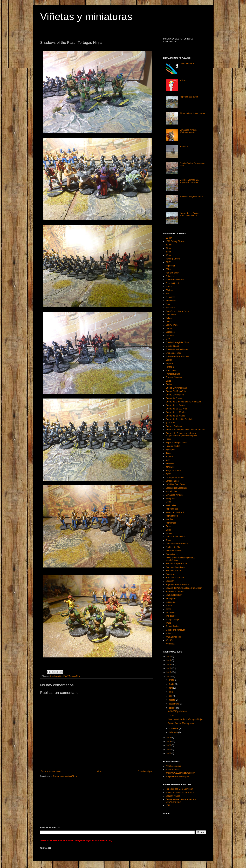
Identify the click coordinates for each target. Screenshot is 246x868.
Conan (169, 329)
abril (171, 688)
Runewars (170, 574)
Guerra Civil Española (176, 391)
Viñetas (183, 80)
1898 (168, 805)
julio (171, 696)
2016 (169, 672)
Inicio (99, 771)
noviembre (174, 728)
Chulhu (169, 322)
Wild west (170, 644)
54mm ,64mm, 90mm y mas (192, 113)
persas (169, 533)
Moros (169, 502)
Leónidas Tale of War (175, 484)
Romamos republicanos (176, 564)
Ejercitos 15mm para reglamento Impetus (189, 181)
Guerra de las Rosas (175, 405)
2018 (169, 738)
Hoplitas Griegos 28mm (176, 443)
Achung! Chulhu (173, 259)
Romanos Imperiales (175, 567)
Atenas (169, 287)
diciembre (173, 732)
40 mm (169, 245)
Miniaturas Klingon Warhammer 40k (188, 131)
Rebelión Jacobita (174, 551)
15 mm (169, 238)
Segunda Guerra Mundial (177, 585)
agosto (172, 700)
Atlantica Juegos (173, 766)
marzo (172, 684)
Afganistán (171, 266)
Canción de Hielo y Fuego (177, 311)
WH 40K (170, 640)
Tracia (169, 623)
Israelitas (170, 464)
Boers (168, 304)
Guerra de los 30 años (176, 412)
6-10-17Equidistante (177, 711)
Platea (169, 540)
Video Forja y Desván (176, 630)
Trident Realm (172, 626)
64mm (169, 252)
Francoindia (171, 370)
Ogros (169, 530)
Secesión (170, 581)
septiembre (174, 704)
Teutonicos (171, 612)
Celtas (169, 318)
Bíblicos (169, 290)
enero (172, 680)
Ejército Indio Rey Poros (177, 349)
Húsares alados (173, 446)
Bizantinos (170, 297)
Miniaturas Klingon (174, 495)
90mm (169, 255)
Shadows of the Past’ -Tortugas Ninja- (185, 719)
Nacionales (171, 505)
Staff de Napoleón (174, 595)
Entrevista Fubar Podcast (177, 356)
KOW (168, 474)
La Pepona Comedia (175, 478)
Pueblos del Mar (173, 547)
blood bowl (171, 301)
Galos (168, 381)
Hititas (169, 439)
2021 (169, 749)
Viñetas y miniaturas (86, 17)
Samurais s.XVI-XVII (175, 578)
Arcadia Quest (172, 283)
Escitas (169, 360)
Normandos (171, 523)
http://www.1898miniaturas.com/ (180, 773)
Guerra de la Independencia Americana (184, 402)
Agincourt (170, 276)
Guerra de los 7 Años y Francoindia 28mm (190, 214)
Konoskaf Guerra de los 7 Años (180, 793)
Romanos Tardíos (174, 571)
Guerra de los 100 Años (176, 409)
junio (171, 692)
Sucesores (171, 602)
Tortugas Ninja (74, 676)
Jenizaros (170, 467)
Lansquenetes (172, 481)
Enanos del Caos (173, 353)
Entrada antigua (145, 771)
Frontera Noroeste (174, 377)
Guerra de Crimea (174, 398)
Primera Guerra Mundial (177, 544)
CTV (168, 339)
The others (171, 616)
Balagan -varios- (173, 796)
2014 (169, 664)
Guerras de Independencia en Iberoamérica (186, 430)
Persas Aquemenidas (175, 537)
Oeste (168, 526)
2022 (169, 753)
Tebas (168, 609)
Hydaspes (170, 450)
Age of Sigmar (172, 273)
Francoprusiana (173, 374)
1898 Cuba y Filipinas (176, 241)
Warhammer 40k (173, 637)
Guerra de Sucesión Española (179, 419)
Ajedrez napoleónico (175, 280)
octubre (172, 708)
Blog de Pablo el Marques (177, 776)
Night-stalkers (172, 516)
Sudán (169, 605)
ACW (168, 262)
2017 (169, 676)
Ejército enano (172, 346)
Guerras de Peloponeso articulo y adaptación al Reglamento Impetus (182, 434)
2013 (169, 660)
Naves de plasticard (175, 512)
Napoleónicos (172, 509)
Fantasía (184, 147)
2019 (169, 741)
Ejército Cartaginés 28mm (192, 197)
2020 (169, 745)
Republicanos (172, 554)
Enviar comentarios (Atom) (65, 776)
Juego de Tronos (173, 471)
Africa (168, 269)
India (168, 460)
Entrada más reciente (51, 771)
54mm (169, 248)
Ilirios (168, 453)
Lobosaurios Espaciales (177, 488)
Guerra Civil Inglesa (175, 395)
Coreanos (170, 332)
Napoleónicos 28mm (189, 97)
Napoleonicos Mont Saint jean (179, 789)
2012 (169, 656)
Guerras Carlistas (174, 426)
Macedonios (171, 491)
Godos (169, 384)
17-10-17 (172, 715)
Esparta (169, 363)
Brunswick (170, 308)
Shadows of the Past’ (59, 676)
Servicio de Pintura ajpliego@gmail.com (184, 588)
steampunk (171, 598)
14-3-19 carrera (187, 63)
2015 (169, 668)
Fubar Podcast (172, 769)
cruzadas (170, 336)
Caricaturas (171, 315)
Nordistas (170, 519)
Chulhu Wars (172, 325)
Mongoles (170, 498)
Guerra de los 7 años (175, 416)
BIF (167, 294)
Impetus (169, 456)
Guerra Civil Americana (176, 388)
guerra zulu (171, 423)
